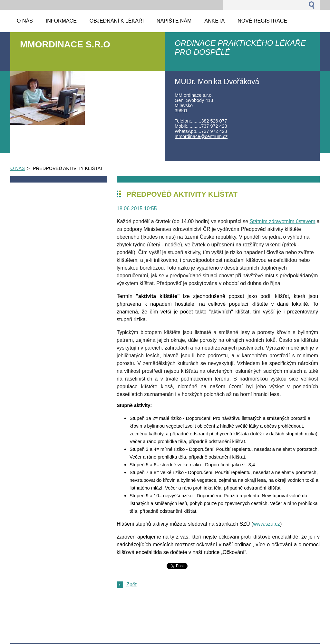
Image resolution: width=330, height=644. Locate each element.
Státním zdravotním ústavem (283, 221)
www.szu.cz (267, 524)
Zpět (131, 585)
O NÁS (18, 168)
